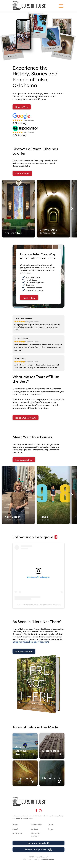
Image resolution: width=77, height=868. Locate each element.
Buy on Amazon (24, 652)
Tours (51, 824)
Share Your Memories (35, 835)
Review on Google (39, 843)
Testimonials (36, 824)
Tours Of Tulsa (22, 605)
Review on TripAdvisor (38, 849)
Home (15, 824)
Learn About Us (24, 460)
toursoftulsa (34, 605)
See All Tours (22, 174)
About (15, 829)
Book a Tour (22, 107)
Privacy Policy (58, 816)
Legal (51, 829)
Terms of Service (22, 818)
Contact (34, 829)
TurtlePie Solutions (47, 859)
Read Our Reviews (26, 418)
